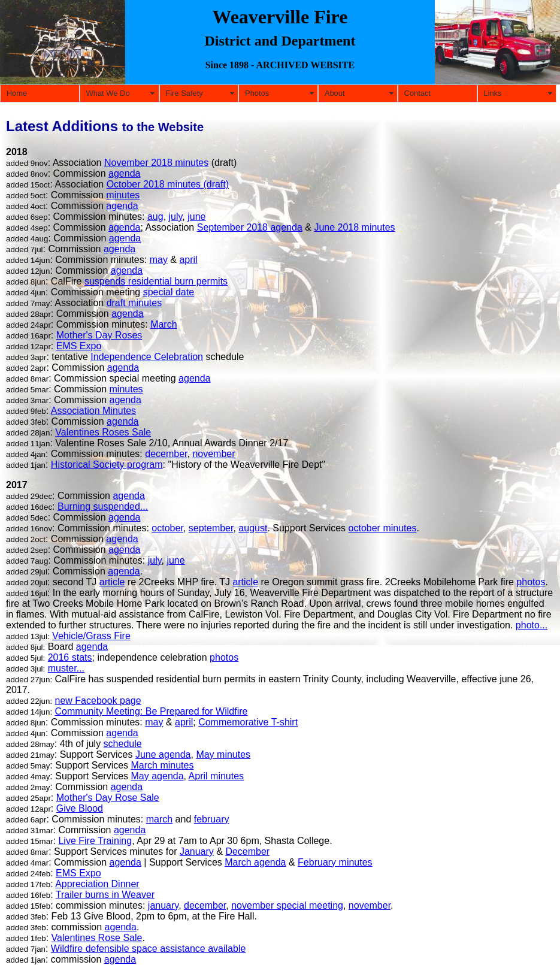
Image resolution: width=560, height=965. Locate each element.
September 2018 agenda (250, 227)
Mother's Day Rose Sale (108, 798)
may (159, 260)
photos (531, 582)
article (112, 582)
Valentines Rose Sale (97, 938)
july (176, 217)
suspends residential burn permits (156, 281)
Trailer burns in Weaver (105, 895)
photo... (532, 625)
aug (155, 217)
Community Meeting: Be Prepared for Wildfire (152, 711)
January (197, 851)
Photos (257, 93)
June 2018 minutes (354, 227)
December (247, 851)
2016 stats (70, 657)
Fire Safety (184, 93)
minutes (123, 195)
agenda (124, 173)
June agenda (163, 754)
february (212, 819)
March (164, 324)
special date (169, 292)
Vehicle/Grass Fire (91, 636)
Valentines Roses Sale (103, 432)
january (163, 905)
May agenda (158, 776)
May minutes (223, 754)
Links (492, 93)
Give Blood (80, 808)
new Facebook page (98, 701)
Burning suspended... (103, 506)
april (188, 260)
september (211, 528)
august (253, 528)
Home (17, 93)
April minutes (216, 776)
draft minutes (134, 303)
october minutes (383, 528)
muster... (66, 668)
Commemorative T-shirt (248, 722)
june (196, 217)
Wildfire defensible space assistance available (149, 949)
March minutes (163, 765)
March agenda (255, 862)
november (214, 454)
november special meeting (287, 905)
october (167, 528)
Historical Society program (107, 465)
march (159, 819)
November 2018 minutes (156, 163)
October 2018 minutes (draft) (168, 184)
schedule (123, 744)
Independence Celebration (147, 357)
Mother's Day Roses (99, 335)
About (335, 93)
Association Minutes (93, 411)
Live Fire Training (95, 841)
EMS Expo (79, 346)
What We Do (108, 93)
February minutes (335, 862)
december (166, 454)
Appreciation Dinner (97, 884)
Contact (418, 93)
